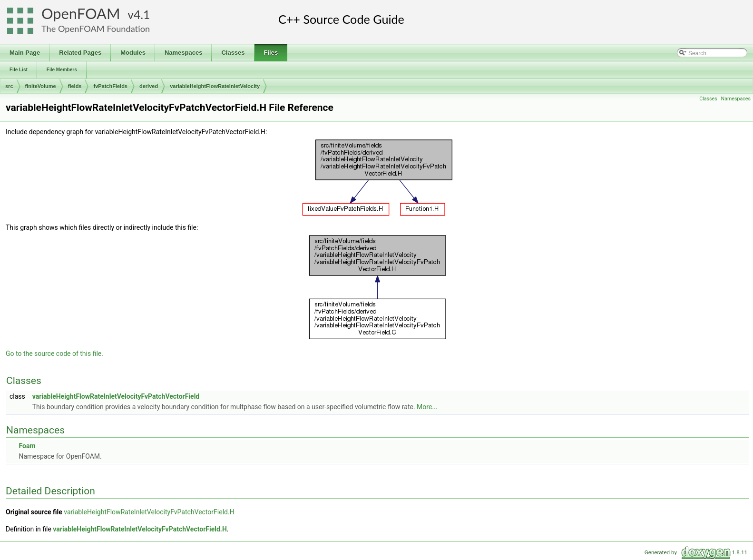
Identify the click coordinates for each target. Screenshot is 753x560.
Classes (708, 99)
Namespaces (736, 99)
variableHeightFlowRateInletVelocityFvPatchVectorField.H (149, 512)
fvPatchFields (110, 86)
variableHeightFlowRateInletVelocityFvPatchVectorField (116, 396)
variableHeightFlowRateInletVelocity (215, 86)
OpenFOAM (81, 14)
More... (427, 407)
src (9, 86)
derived (149, 86)
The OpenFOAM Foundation (96, 29)
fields (75, 86)
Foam (27, 446)
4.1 (142, 15)
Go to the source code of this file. (54, 354)
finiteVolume (41, 86)
